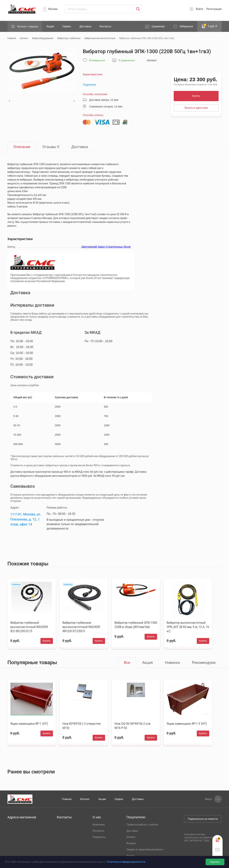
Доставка (85, 26)
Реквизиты (99, 837)
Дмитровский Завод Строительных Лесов (106, 247)
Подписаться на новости (203, 819)
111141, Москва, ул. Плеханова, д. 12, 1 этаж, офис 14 (26, 519)
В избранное (97, 60)
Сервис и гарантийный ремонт (145, 849)
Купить (196, 96)
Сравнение (158, 26)
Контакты (105, 26)
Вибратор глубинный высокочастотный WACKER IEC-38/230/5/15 (29, 627)
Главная (67, 799)
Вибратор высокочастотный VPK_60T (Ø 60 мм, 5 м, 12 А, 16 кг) (188, 627)
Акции (50, 26)
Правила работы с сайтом (142, 825)
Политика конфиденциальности (126, 862)
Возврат (131, 843)
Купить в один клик (196, 108)
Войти (200, 9)
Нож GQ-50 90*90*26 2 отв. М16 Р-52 (133, 726)
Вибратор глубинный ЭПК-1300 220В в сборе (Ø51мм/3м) (136, 625)
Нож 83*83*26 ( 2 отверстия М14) (81, 726)
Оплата (131, 837)
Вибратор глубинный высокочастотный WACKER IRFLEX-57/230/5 (81, 627)
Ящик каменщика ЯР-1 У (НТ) (187, 724)
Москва (53, 9)
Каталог (85, 799)
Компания (99, 825)
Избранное (186, 26)
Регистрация (214, 9)
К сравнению (127, 60)
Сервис (67, 26)
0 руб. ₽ (209, 26)
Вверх (209, 799)
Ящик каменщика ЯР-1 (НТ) (29, 724)
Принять (215, 862)
